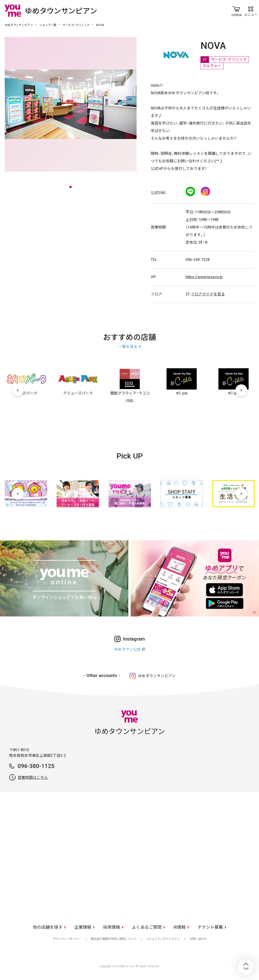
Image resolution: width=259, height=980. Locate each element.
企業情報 (83, 927)
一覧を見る (128, 347)
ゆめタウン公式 (127, 649)
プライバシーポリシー (67, 939)
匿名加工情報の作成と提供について (113, 939)
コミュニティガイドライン (163, 939)
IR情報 (180, 927)
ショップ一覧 (48, 25)
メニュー (251, 10)
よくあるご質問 (147, 927)
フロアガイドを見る (208, 294)
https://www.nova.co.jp (204, 277)
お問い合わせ (198, 939)
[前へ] (18, 390)
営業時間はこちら (33, 778)
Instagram (205, 191)
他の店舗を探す (48, 927)
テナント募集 (210, 927)
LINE (190, 191)
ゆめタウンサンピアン (19, 25)
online (237, 10)
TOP (246, 967)
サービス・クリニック (76, 25)
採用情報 (112, 927)
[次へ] (241, 390)
